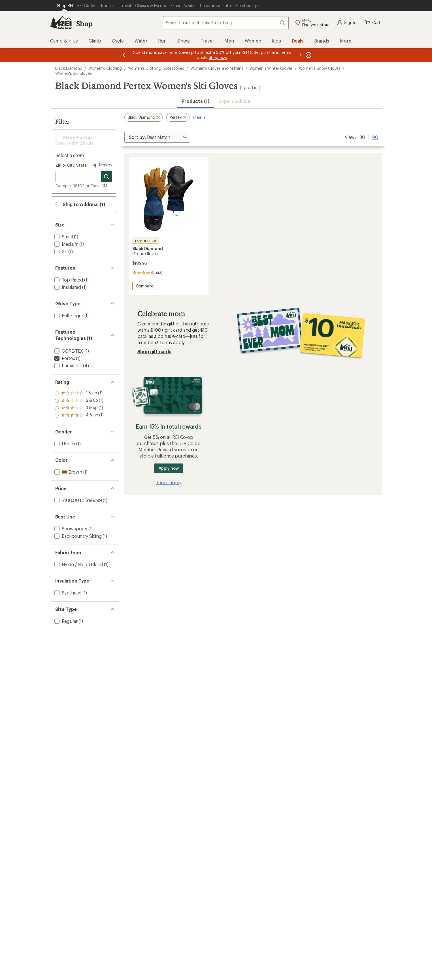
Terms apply (172, 342)
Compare (144, 287)
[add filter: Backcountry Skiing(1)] (77, 536)
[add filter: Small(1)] (63, 237)
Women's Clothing (105, 68)
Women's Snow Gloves (320, 68)
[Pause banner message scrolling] (308, 55)
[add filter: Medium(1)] (66, 244)
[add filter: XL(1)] (60, 251)
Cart (372, 23)
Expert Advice (234, 101)
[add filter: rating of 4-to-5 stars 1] (79, 393)
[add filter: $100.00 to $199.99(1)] (78, 500)
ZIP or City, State (71, 165)
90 (375, 137)
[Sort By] (157, 137)
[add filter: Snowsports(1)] (70, 529)
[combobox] (226, 23)
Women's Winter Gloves (271, 68)
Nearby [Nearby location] (102, 165)
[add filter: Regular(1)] (65, 621)
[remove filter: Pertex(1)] (64, 358)
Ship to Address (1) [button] (80, 204)
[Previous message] (124, 55)
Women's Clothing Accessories (156, 68)
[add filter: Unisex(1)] (64, 444)
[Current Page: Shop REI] (65, 6)
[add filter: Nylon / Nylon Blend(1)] (78, 564)
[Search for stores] (107, 177)
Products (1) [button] (195, 101)
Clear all (200, 117)
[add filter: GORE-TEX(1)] (68, 351)
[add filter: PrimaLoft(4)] (68, 366)
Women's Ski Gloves (74, 73)
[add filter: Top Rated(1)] (68, 280)
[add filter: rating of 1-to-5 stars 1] (79, 416)
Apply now (169, 468)
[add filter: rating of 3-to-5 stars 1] (79, 401)
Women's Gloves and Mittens (217, 68)
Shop (84, 23)
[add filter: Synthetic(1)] (67, 593)
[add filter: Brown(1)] (68, 472)
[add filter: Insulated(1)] (67, 287)
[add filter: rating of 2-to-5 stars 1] (79, 408)
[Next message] (301, 55)
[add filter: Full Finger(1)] (68, 315)
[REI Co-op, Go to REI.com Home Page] (61, 23)
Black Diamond (69, 68)
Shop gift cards (155, 351)
